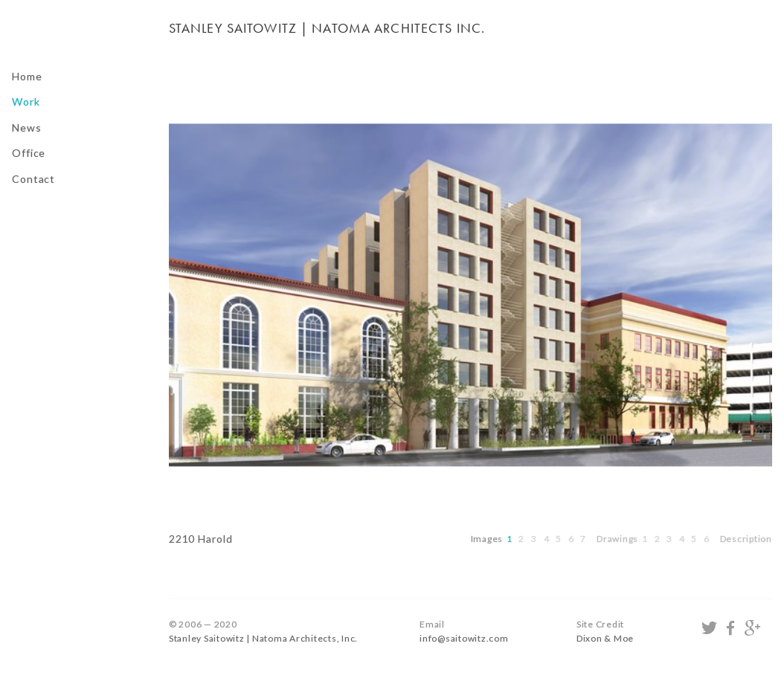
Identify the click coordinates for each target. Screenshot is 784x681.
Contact (33, 179)
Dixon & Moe (605, 638)
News (27, 128)
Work (26, 101)
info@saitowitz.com (464, 638)
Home (27, 76)
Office (29, 153)
